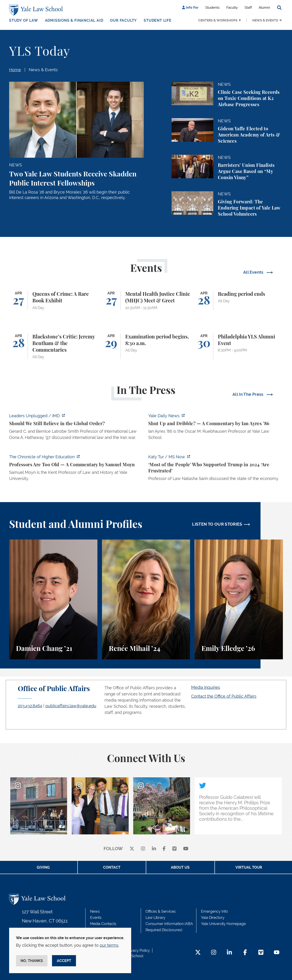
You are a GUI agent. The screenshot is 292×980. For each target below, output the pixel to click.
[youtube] (186, 849)
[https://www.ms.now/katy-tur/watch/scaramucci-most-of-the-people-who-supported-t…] (216, 469)
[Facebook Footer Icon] (245, 953)
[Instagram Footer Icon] (214, 953)
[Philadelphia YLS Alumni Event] (239, 346)
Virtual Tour (249, 867)
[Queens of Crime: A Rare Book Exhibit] (53, 300)
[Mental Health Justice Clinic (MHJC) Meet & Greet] (146, 300)
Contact (112, 867)
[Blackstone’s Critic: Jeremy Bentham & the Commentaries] (53, 346)
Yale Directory (213, 918)
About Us (180, 867)
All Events (254, 272)
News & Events (265, 20)
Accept (64, 961)
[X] (132, 849)
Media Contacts (103, 924)
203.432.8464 (30, 706)
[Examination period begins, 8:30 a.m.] (146, 346)
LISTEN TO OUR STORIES (217, 524)
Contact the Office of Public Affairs (224, 696)
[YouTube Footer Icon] (277, 953)
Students (212, 8)
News (95, 911)
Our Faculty (123, 20)
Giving (43, 867)
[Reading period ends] (239, 300)
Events (96, 918)
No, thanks (32, 961)
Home (15, 70)
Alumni (264, 8)
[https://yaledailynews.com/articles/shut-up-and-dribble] (216, 428)
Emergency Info (214, 911)
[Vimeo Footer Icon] (261, 953)
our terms (109, 945)
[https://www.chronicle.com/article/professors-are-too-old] (76, 469)
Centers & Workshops (218, 20)
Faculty (232, 8)
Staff (248, 8)
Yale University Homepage (223, 924)
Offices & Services (161, 911)
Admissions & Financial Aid (74, 20)
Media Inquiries (206, 687)
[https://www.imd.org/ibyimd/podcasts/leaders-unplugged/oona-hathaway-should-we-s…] (76, 428)
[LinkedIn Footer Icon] (229, 953)
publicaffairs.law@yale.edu (71, 706)
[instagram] (143, 849)
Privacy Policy (138, 950)
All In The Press (248, 394)
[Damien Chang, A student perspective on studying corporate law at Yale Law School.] (53, 599)
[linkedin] (154, 849)
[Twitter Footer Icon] (198, 953)
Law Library (155, 918)
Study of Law (24, 20)
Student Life (158, 20)
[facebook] (164, 849)
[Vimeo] (175, 849)
